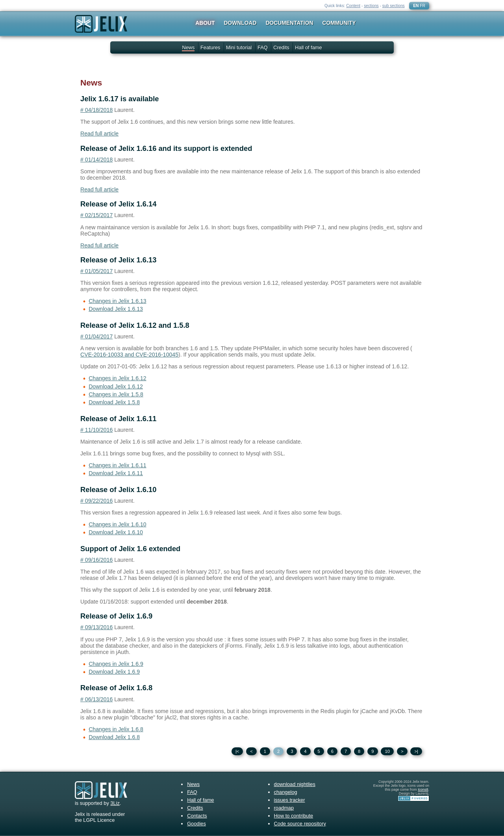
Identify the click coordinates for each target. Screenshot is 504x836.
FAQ (263, 47)
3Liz (115, 803)
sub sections (394, 6)
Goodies (196, 824)
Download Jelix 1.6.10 (116, 532)
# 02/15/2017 (96, 215)
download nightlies (295, 784)
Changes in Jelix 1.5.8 (116, 394)
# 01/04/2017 (96, 336)
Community (339, 23)
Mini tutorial (239, 47)
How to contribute (294, 816)
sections (371, 6)
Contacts (197, 816)
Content (353, 6)
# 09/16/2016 (96, 560)
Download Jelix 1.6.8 (114, 737)
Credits (281, 47)
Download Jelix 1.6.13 (116, 309)
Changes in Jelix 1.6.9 (116, 664)
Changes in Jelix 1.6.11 (117, 465)
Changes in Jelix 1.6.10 (117, 524)
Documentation (290, 23)
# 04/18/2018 (96, 110)
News (188, 47)
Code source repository (300, 824)
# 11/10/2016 (96, 430)
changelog (286, 792)
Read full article (99, 134)
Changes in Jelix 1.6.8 (116, 729)
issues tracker (290, 800)
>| (416, 751)
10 (387, 751)
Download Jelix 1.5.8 (114, 402)
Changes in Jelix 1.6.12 (117, 378)
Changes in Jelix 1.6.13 (117, 301)
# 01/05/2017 (96, 271)
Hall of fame (308, 47)
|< (237, 751)
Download (240, 23)
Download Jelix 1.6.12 (116, 386)
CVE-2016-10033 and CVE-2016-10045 (129, 355)
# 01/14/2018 (96, 160)
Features (210, 47)
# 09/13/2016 (96, 627)
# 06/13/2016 (96, 699)
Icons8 (423, 790)
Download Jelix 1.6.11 (116, 473)
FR (422, 6)
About (205, 23)
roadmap (284, 808)
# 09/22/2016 (96, 501)
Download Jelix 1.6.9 (114, 672)
